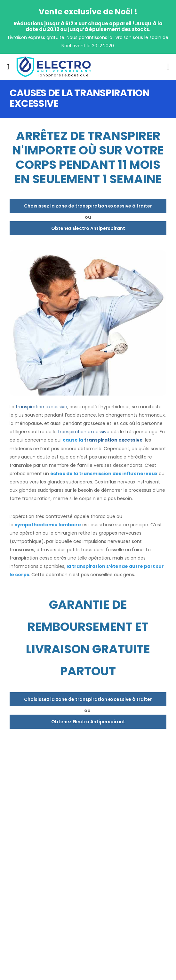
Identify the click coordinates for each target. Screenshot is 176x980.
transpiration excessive (41, 407)
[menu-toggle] (8, 67)
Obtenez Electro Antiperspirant (88, 228)
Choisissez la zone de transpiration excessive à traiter (88, 206)
